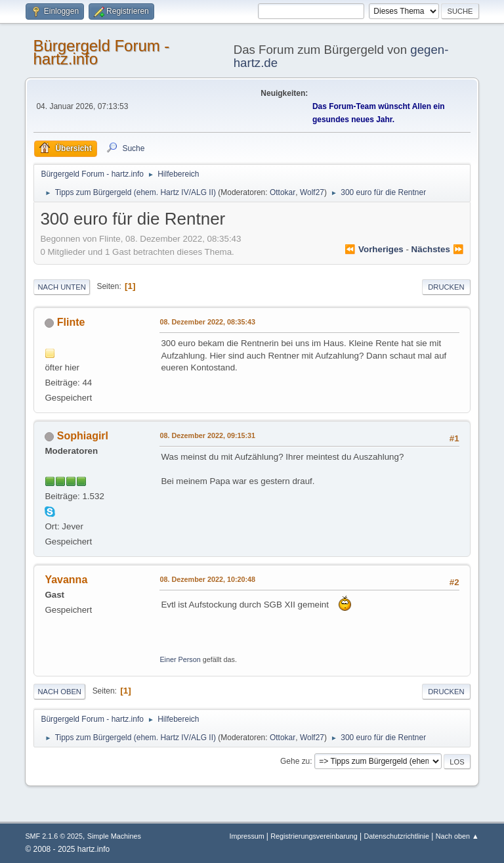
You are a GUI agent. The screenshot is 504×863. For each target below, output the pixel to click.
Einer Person (180, 659)
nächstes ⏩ (438, 249)
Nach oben (59, 692)
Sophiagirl (83, 436)
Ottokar (283, 192)
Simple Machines (114, 836)
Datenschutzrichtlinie (397, 836)
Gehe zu (295, 761)
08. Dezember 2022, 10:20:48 (207, 579)
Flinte (71, 322)
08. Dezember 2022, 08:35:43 (207, 322)
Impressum (248, 836)
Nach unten (61, 287)
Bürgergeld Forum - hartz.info (101, 52)
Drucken (446, 287)
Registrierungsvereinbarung (314, 836)
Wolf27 (312, 192)
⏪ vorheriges (374, 249)
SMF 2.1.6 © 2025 (54, 836)
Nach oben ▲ (457, 836)
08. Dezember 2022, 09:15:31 (207, 435)
